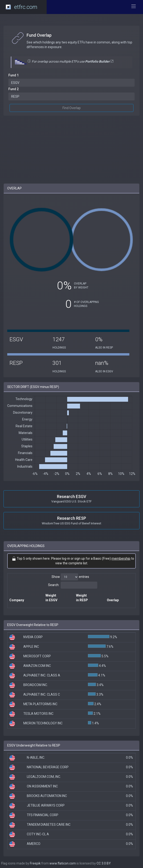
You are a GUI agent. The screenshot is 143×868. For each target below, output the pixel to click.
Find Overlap (72, 108)
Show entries (70, 577)
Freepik (35, 863)
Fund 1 (14, 75)
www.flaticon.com (63, 863)
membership (121, 559)
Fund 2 (14, 89)
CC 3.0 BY (104, 863)
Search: (73, 585)
